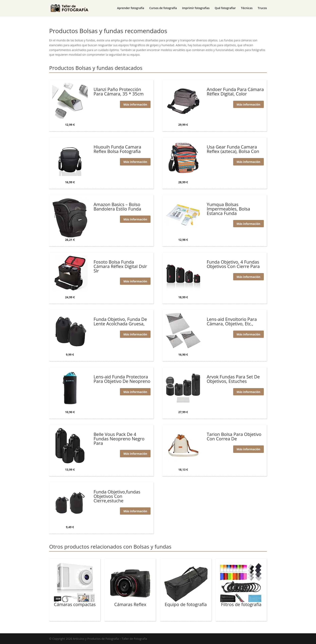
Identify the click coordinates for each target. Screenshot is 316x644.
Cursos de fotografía (163, 8)
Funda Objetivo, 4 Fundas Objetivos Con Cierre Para (233, 264)
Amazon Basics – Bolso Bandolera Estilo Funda (117, 206)
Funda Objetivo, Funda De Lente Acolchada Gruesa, (120, 321)
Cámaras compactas (75, 604)
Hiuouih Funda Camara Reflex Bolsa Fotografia (117, 149)
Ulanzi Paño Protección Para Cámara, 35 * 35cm (118, 91)
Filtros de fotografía (241, 604)
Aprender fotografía (131, 8)
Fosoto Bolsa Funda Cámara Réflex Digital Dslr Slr (120, 266)
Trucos (262, 8)
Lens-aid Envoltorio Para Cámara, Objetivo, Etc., (232, 321)
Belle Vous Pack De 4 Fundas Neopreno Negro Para (119, 439)
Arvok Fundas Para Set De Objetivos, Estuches (233, 379)
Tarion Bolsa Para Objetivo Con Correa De (234, 436)
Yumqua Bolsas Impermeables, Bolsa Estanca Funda (228, 209)
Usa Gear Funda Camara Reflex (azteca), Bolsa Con (233, 149)
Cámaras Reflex (130, 604)
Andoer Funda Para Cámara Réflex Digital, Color (235, 91)
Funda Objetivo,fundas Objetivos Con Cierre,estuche (117, 496)
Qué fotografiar (225, 8)
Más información (135, 104)
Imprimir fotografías (196, 8)
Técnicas (247, 8)
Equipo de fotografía (186, 604)
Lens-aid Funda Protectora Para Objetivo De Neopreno (122, 379)
